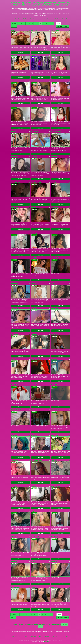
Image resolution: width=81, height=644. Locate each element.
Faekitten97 (54, 284)
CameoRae (54, 81)
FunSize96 (34, 435)
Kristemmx (34, 334)
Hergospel (34, 511)
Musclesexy (14, 55)
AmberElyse (54, 55)
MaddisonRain (35, 385)
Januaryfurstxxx (56, 30)
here (46, 640)
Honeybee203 (55, 157)
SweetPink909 (35, 537)
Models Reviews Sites (44, 19)
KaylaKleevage (35, 132)
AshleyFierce (15, 486)
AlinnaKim (34, 157)
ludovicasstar (15, 157)
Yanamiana (14, 562)
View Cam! (20, 53)
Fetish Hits (47, 642)
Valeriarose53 (15, 537)
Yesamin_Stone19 (16, 410)
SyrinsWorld (14, 385)
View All (14, 23)
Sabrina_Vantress (36, 359)
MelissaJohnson (56, 106)
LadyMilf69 (34, 258)
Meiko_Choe (55, 435)
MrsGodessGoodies (36, 460)
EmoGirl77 (54, 385)
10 (46, 23)
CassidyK (14, 106)
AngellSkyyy (55, 537)
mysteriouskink (35, 55)
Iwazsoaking (34, 30)
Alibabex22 (34, 562)
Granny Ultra (65, 19)
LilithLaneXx (14, 308)
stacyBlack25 (55, 511)
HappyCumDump (16, 182)
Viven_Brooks (35, 106)
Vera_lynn (14, 359)
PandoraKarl (55, 233)
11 (49, 23)
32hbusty (13, 30)
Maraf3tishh (34, 284)
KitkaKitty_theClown (37, 182)
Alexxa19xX (34, 308)
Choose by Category (63, 26)
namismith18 (15, 284)
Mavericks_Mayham (57, 258)
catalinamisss (15, 460)
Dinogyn (33, 410)
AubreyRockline (15, 587)
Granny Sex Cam (55, 19)
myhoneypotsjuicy (56, 132)
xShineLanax (55, 207)
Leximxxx (54, 182)
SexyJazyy (34, 233)
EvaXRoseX (34, 587)
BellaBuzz (54, 359)
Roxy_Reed (54, 460)
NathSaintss (14, 334)
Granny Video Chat (16, 19)
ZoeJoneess (54, 334)
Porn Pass (25, 19)
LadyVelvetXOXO (56, 486)
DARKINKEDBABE (16, 81)
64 (13, 26)
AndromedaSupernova (37, 81)
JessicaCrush (35, 207)
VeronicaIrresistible (16, 258)
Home (59, 23)
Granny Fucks (33, 19)
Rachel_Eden (55, 308)
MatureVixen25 (15, 233)
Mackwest (54, 562)
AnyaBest (34, 486)
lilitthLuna (14, 511)
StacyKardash (55, 410)
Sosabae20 (14, 435)
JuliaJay (13, 132)
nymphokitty (14, 207)
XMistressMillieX (56, 587)
